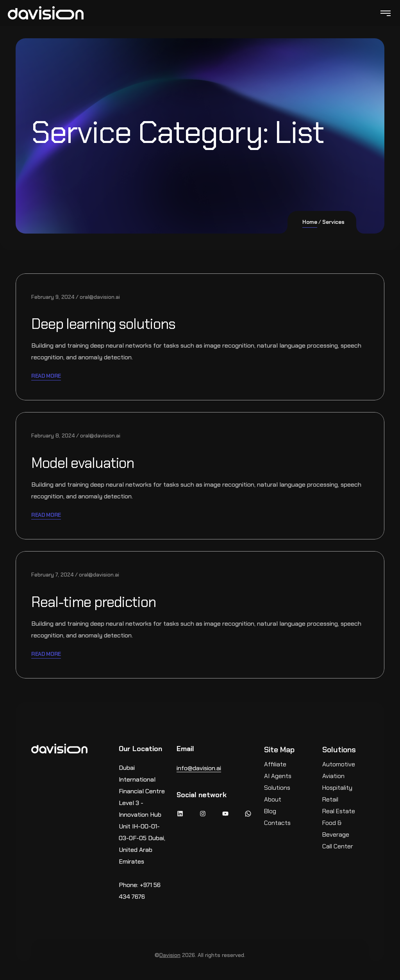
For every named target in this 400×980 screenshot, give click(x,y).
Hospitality (337, 788)
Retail (330, 799)
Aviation (333, 776)
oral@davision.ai (100, 297)
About (273, 799)
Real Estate (339, 811)
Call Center (338, 846)
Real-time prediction (100, 602)
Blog (270, 811)
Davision (170, 955)
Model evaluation (88, 462)
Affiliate (275, 764)
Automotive (339, 764)
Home (310, 222)
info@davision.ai (199, 768)
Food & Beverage (336, 829)
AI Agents (278, 776)
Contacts (277, 823)
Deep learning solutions (111, 323)
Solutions (277, 788)
